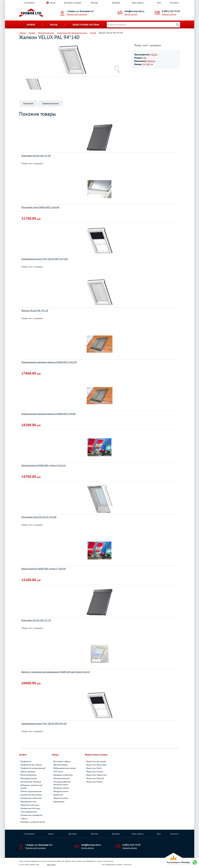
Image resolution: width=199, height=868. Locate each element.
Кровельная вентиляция (31, 795)
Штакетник (58, 795)
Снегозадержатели (29, 812)
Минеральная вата (62, 778)
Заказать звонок (169, 14)
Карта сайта (51, 865)
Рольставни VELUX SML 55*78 (36, 620)
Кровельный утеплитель (31, 798)
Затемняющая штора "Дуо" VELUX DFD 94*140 (44, 723)
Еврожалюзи (59, 802)
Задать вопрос (131, 14)
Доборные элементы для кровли (31, 787)
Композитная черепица (31, 782)
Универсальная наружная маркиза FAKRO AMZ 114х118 (49, 362)
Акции (53, 3)
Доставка (73, 834)
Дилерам (116, 3)
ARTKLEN (127, 865)
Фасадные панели (61, 788)
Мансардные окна (28, 802)
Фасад (54, 25)
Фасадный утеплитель (63, 775)
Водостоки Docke (94, 768)
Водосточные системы (86, 25)
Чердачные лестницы (30, 805)
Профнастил (26, 761)
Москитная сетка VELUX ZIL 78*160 (39, 517)
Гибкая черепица (28, 772)
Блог (159, 3)
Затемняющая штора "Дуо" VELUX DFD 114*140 (45, 259)
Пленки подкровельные (31, 791)
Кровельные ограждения (31, 815)
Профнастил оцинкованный (33, 768)
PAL (145, 58)
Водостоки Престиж (95, 778)
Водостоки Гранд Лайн (96, 765)
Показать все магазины (77, 14)
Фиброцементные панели (65, 768)
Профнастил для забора (31, 765)
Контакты (174, 3)
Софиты (24, 818)
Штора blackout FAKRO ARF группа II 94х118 (44, 465)
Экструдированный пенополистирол (62, 783)
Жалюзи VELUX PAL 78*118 (35, 310)
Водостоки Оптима (95, 772)
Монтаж (94, 3)
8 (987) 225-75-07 (171, 11)
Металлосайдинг (61, 765)
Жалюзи (151, 61)
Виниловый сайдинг (62, 761)
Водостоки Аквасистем (96, 775)
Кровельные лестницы (30, 808)
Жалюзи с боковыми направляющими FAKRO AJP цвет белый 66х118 (56, 672)
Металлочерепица (28, 775)
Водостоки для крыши (96, 761)
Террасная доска (61, 798)
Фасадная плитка (61, 791)
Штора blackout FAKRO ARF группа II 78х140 (44, 569)
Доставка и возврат (73, 3)
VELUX (154, 54)
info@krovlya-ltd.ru (134, 11)
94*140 (146, 64)
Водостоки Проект (95, 782)
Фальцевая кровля (29, 778)
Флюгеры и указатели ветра (33, 822)
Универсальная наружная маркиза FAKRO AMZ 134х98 (48, 414)
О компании (29, 3)
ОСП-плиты (58, 772)
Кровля (31, 25)
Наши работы (138, 3)
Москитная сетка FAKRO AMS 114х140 (40, 207)
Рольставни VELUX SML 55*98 (36, 156)
